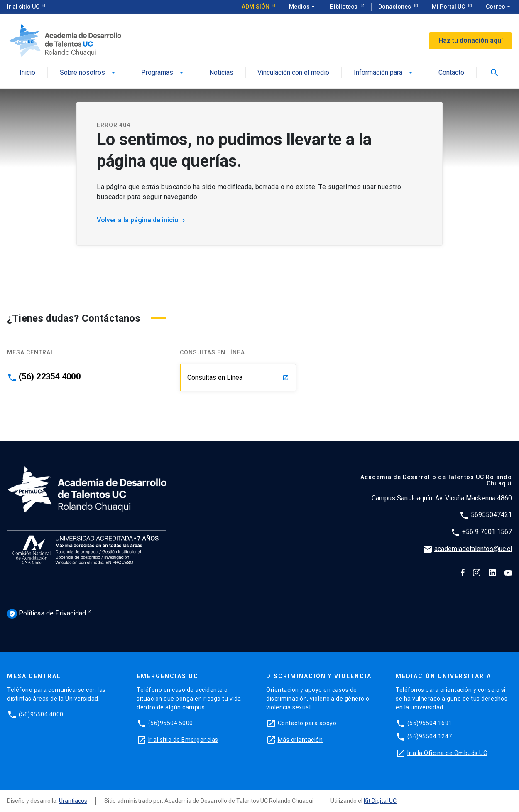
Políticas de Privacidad (47, 614)
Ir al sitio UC (23, 7)
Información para (384, 73)
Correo (499, 7)
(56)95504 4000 (41, 714)
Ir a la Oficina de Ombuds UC (447, 753)
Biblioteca (344, 7)
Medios (303, 7)
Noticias (221, 73)
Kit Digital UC (380, 801)
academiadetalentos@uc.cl (473, 549)
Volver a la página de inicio (142, 220)
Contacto (451, 73)
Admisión (256, 7)
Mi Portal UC (449, 7)
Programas (163, 73)
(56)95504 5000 (171, 723)
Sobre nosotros (88, 73)
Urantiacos (73, 801)
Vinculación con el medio (293, 73)
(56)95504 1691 (430, 723)
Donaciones (395, 7)
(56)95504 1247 (430, 736)
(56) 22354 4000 (50, 376)
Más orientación (300, 740)
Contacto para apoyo (307, 723)
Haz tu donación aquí (471, 41)
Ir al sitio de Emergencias (183, 740)
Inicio (27, 73)
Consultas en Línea (238, 378)
